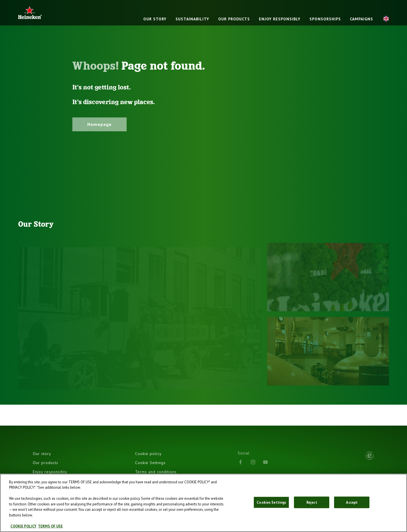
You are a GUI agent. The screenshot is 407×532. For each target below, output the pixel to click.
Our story (155, 19)
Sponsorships (325, 19)
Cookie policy (148, 454)
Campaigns (361, 19)
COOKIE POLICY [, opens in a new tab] (23, 528)
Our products (234, 19)
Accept (352, 504)
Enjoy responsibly (280, 19)
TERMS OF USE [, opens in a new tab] (50, 528)
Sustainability (192, 19)
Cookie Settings (150, 463)
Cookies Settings (271, 504)
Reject (312, 504)
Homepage (99, 124)
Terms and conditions (156, 472)
